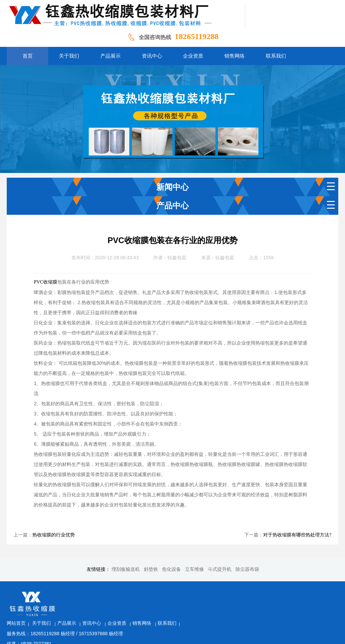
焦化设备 (171, 569)
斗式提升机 (220, 569)
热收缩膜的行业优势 (54, 535)
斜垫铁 (151, 569)
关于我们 (98, 593)
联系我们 (223, 593)
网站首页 (73, 593)
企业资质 (174, 593)
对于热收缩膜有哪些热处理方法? (297, 535)
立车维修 (194, 569)
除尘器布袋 (247, 569)
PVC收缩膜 (45, 282)
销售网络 (199, 593)
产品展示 (124, 593)
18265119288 (197, 36)
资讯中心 (149, 593)
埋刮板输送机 (126, 569)
